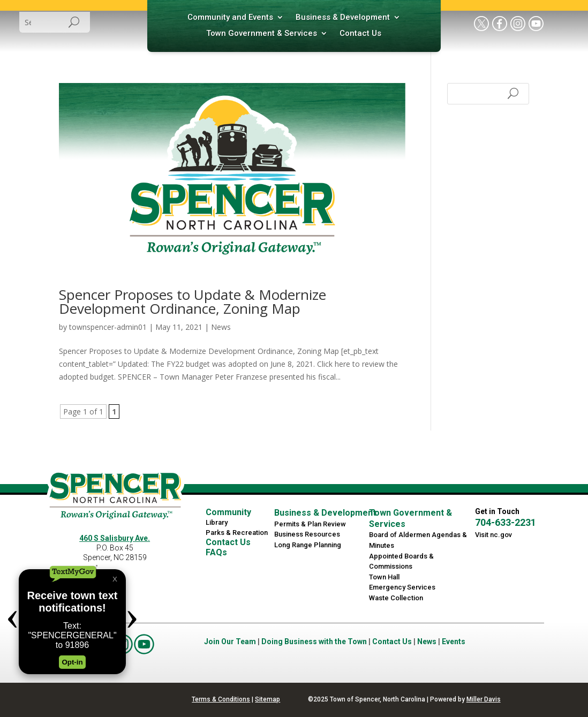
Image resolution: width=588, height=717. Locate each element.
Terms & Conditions (221, 699)
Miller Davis (484, 699)
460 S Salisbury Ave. (115, 538)
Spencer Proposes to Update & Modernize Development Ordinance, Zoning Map (193, 301)
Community (228, 512)
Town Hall (384, 577)
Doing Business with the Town (314, 641)
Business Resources (307, 534)
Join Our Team (230, 641)
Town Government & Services (262, 34)
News (221, 327)
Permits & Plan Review (310, 524)
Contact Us (360, 34)
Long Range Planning (308, 545)
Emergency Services (402, 587)
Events (454, 641)
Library (217, 522)
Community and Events (230, 18)
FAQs (216, 552)
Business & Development (343, 18)
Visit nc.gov (493, 535)
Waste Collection (396, 598)
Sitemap (267, 699)
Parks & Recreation (237, 533)
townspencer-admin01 (108, 327)
